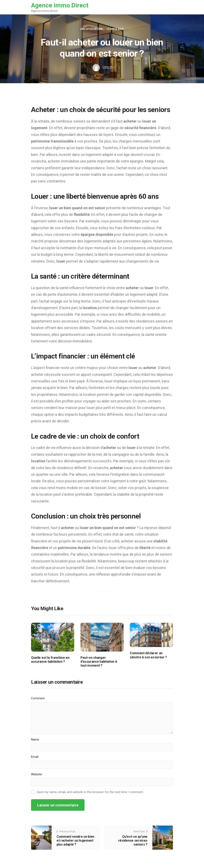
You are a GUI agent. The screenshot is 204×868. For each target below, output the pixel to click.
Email (35, 757)
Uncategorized (91, 29)
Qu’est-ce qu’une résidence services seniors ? (133, 841)
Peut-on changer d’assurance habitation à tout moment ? (99, 662)
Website (37, 774)
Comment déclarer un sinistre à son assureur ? (148, 655)
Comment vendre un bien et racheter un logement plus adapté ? (75, 841)
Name (35, 739)
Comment (38, 698)
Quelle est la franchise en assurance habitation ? (50, 660)
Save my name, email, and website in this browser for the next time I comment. (90, 792)
